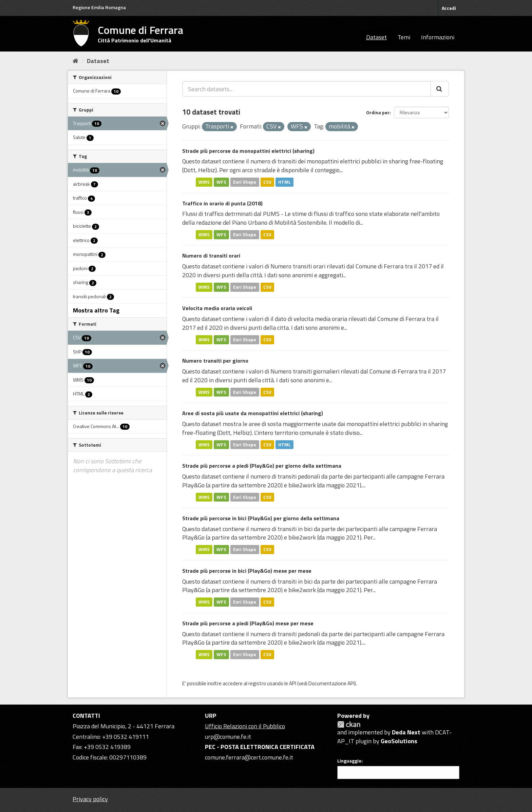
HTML (284, 182)
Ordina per (378, 112)
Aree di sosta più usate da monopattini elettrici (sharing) (253, 413)
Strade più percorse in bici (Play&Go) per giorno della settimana (261, 518)
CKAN (349, 724)
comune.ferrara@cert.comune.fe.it (249, 757)
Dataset (376, 37)
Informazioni (438, 37)
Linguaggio (349, 761)
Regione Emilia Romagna (99, 7)
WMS (204, 182)
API (293, 683)
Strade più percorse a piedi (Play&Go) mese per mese (248, 623)
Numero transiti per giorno (215, 361)
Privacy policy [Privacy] (90, 799)
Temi (404, 37)
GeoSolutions (399, 741)
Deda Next (406, 732)
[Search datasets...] (307, 89)
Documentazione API (331, 683)
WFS (221, 182)
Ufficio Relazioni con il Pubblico (245, 726)
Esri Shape (245, 182)
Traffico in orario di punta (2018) (222, 203)
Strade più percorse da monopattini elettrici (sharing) (248, 151)
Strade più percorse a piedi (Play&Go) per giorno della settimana (262, 466)
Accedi (449, 8)
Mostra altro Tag (96, 310)
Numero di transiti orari (211, 256)
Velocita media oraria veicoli (217, 308)
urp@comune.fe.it (228, 737)
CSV (267, 182)
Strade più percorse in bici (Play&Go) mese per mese (247, 571)
